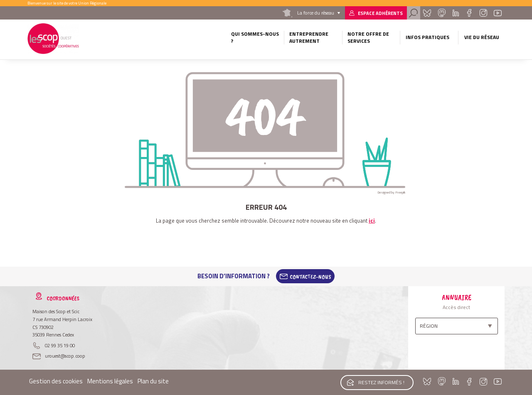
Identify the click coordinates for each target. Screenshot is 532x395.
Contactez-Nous (310, 276)
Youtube (498, 13)
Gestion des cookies (56, 381)
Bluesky (427, 13)
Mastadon (441, 13)
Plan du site (153, 381)
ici (372, 221)
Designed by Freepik (392, 192)
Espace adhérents (380, 13)
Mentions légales (110, 381)
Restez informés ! (381, 382)
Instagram (483, 13)
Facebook (469, 13)
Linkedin (456, 13)
